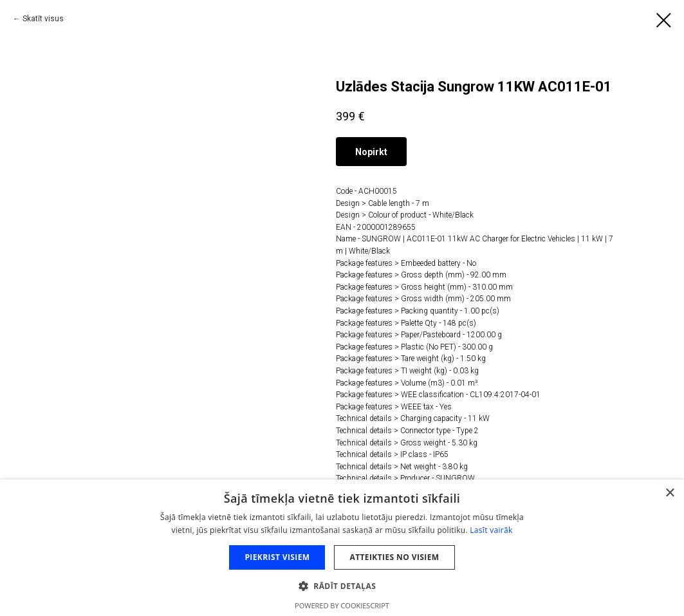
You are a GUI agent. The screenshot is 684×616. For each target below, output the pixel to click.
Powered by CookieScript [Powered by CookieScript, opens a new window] (342, 605)
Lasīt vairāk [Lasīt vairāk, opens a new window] (491, 530)
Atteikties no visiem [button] (394, 557)
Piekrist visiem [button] (277, 557)
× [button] (670, 493)
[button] (342, 585)
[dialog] (342, 548)
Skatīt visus (43, 19)
